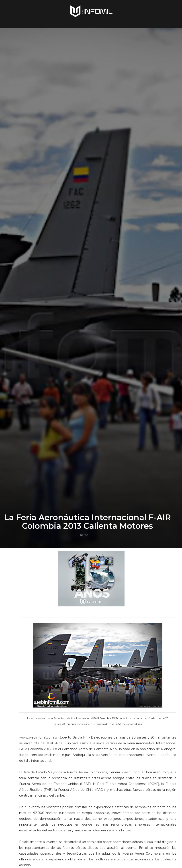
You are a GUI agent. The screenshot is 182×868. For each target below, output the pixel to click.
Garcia (84, 535)
